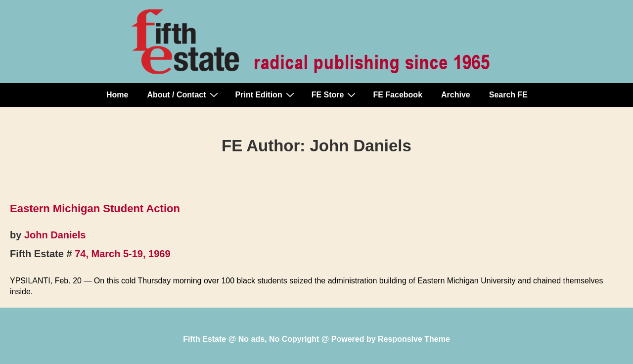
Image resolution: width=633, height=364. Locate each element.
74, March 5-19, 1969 (122, 254)
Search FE (508, 95)
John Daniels (55, 235)
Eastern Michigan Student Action (95, 208)
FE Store (335, 94)
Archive (456, 95)
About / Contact (183, 94)
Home (117, 95)
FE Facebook (398, 95)
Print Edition (266, 94)
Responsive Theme (414, 339)
